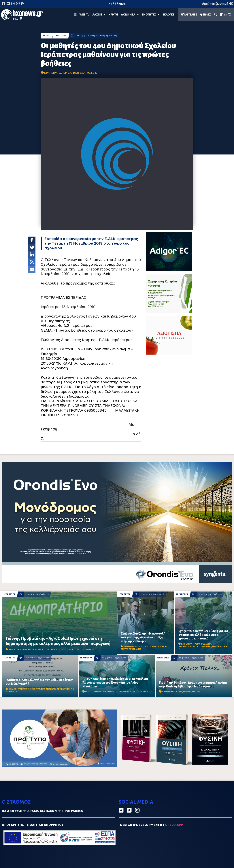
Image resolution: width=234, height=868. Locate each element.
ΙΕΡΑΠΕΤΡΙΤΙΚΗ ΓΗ (59, 649)
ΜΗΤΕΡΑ (196, 692)
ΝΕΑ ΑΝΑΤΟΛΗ (48, 689)
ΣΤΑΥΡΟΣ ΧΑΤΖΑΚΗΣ (131, 649)
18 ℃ (225, 15)
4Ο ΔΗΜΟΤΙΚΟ (81, 73)
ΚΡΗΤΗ (113, 15)
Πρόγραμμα (73, 811)
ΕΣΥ (167, 647)
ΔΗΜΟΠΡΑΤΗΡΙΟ (28, 649)
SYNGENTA (206, 647)
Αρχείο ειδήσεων (42, 811)
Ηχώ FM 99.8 (12, 811)
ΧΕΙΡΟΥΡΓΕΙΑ (125, 692)
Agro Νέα (130, 15)
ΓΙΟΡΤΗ (187, 692)
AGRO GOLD (75, 649)
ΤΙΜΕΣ (206, 15)
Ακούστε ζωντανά (218, 4)
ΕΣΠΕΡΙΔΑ (65, 73)
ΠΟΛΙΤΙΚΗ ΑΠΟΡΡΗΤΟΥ (46, 825)
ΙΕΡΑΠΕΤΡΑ (61, 36)
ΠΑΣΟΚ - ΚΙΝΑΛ (140, 692)
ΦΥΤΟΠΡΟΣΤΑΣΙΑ (203, 644)
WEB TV (84, 15)
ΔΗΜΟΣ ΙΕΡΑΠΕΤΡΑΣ (19, 689)
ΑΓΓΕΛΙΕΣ (189, 15)
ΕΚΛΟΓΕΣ (168, 15)
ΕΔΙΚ (94, 73)
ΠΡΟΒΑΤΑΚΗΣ (89, 649)
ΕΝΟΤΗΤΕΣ (151, 15)
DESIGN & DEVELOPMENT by (152, 825)
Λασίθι (99, 15)
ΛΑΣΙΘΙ (47, 36)
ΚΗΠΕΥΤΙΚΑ (44, 649)
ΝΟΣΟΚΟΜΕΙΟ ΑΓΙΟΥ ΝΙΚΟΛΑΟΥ (140, 647)
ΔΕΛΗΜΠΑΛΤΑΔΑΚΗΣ (189, 647)
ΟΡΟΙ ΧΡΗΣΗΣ (13, 825)
